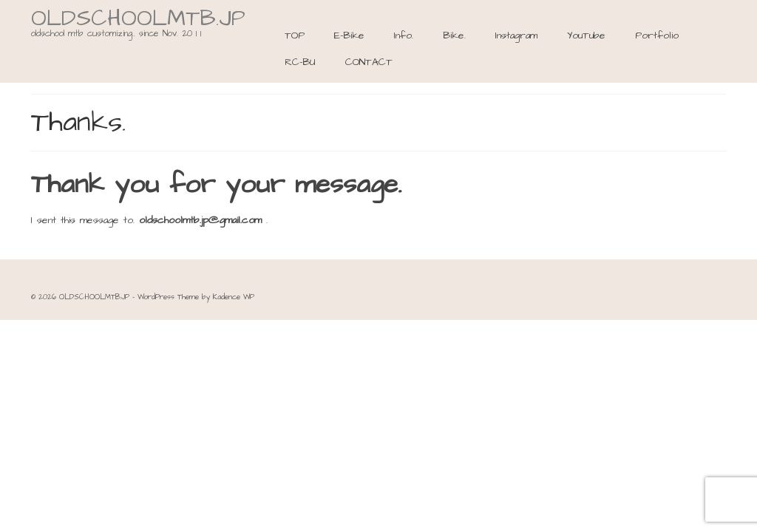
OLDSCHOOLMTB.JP (138, 18)
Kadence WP (234, 297)
